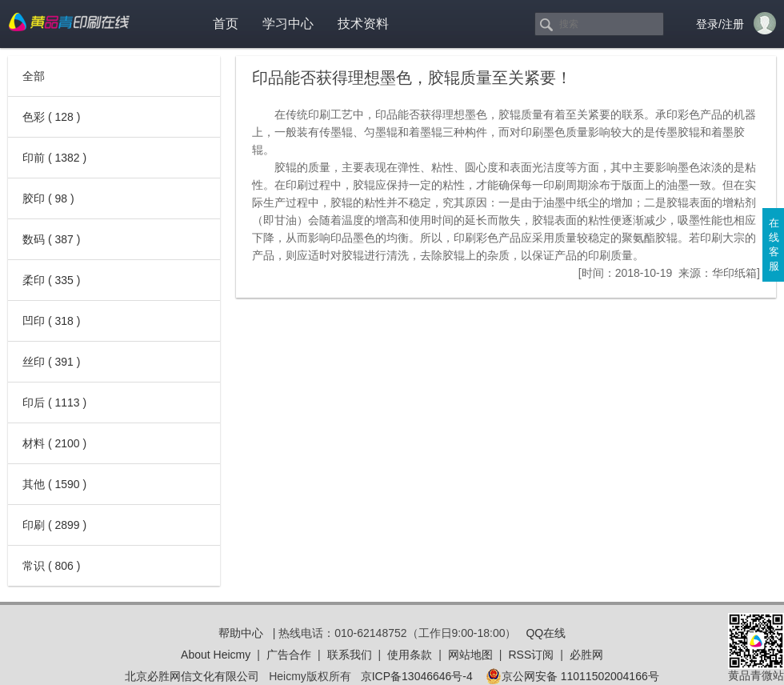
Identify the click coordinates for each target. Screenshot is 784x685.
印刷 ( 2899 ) (54, 525)
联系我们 (350, 655)
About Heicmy (216, 655)
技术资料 (363, 24)
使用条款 (410, 655)
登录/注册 (720, 24)
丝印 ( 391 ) (51, 362)
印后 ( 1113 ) (54, 403)
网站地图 (470, 655)
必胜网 (586, 655)
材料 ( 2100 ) (54, 443)
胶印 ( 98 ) (48, 198)
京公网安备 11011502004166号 (572, 676)
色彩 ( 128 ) (51, 117)
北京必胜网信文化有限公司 (192, 676)
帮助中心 (241, 633)
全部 (34, 76)
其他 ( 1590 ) (54, 484)
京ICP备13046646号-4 (417, 676)
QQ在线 (546, 633)
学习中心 (288, 24)
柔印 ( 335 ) (51, 280)
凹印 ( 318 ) (51, 321)
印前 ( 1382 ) (54, 158)
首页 (226, 24)
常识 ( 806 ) (51, 566)
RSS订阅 (531, 655)
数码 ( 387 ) (51, 239)
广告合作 (289, 655)
